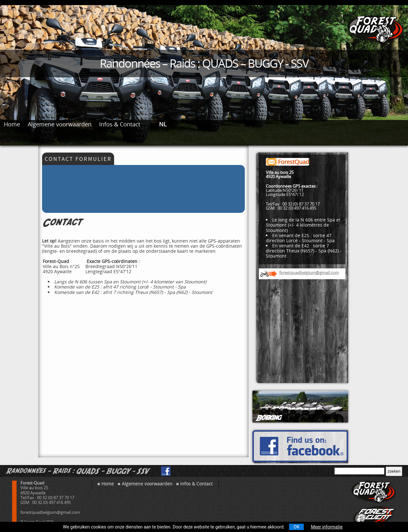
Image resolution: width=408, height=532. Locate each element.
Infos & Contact (120, 124)
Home (12, 124)
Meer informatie (327, 527)
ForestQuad (294, 162)
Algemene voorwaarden (60, 124)
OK (296, 527)
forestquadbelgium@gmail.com (309, 273)
